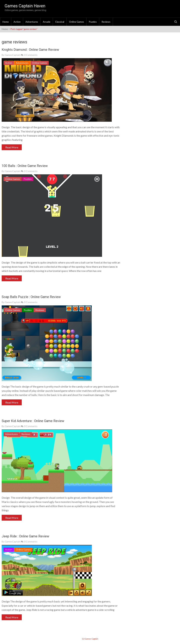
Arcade (47, 22)
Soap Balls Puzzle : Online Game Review (31, 297)
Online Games (77, 22)
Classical (60, 22)
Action (17, 22)
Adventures (32, 22)
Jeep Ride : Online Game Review (25, 536)
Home (6, 22)
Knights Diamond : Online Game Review (30, 50)
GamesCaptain (13, 55)
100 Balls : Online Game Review (25, 166)
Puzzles (93, 22)
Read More (12, 147)
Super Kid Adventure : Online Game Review (33, 421)
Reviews (106, 22)
